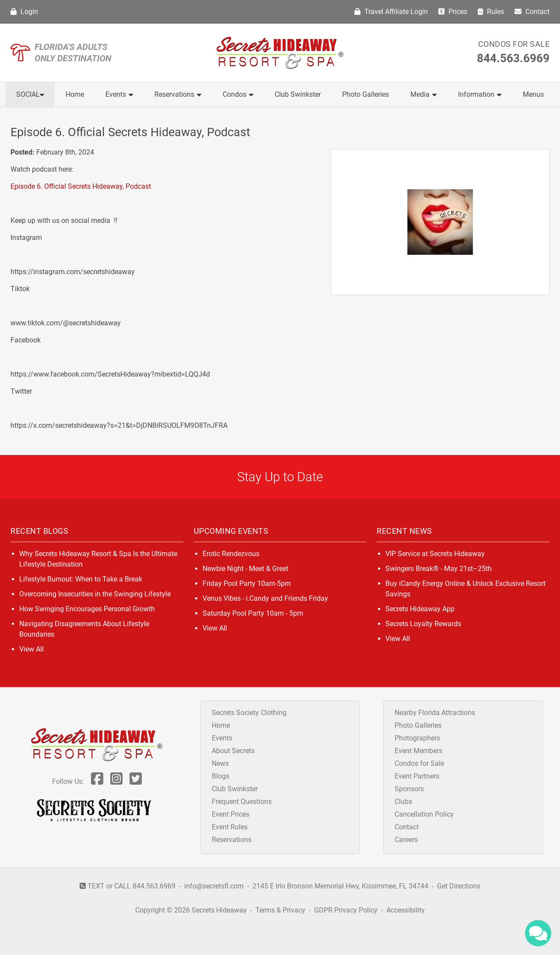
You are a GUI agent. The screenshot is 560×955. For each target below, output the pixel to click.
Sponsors (409, 789)
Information (480, 94)
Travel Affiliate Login (391, 12)
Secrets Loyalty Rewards (423, 624)
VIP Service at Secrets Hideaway (435, 554)
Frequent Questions (242, 802)
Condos (238, 94)
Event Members (418, 751)
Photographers (417, 738)
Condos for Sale (514, 44)
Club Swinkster (298, 94)
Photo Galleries (366, 94)
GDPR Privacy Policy (347, 910)
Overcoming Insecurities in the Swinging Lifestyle (95, 594)
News (220, 763)
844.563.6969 (513, 58)
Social (30, 94)
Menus (533, 94)
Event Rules (230, 827)
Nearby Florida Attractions (435, 713)
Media (423, 94)
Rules (491, 12)
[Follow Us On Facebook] (97, 781)
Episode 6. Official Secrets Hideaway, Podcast (81, 186)
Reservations (178, 94)
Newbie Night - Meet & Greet (245, 569)
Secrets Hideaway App (420, 609)
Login (24, 12)
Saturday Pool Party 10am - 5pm (253, 613)
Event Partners (417, 776)
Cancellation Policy (424, 814)
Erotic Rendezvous (231, 554)
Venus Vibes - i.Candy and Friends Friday (265, 598)
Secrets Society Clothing (249, 713)
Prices (453, 12)
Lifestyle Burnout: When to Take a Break (81, 579)
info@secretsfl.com (214, 886)
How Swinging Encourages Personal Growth (87, 609)
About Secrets (233, 751)
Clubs (403, 802)
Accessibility (406, 910)
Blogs (220, 776)
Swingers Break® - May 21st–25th (439, 569)
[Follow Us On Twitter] (136, 781)
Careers (406, 840)
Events (119, 94)
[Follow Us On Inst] (116, 781)
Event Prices (231, 814)
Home (75, 94)
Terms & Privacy (280, 910)
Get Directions (459, 886)
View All (31, 649)
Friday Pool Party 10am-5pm (247, 583)
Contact (532, 12)
